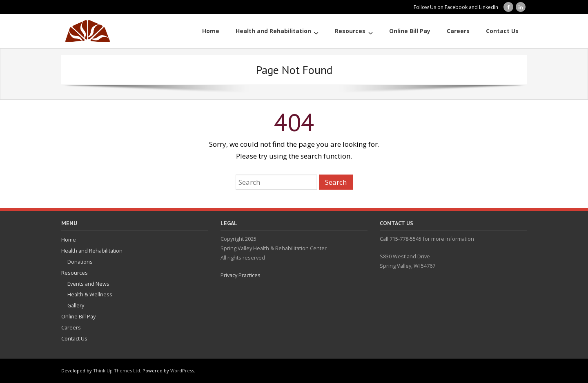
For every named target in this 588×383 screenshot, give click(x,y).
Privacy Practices (241, 275)
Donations (80, 262)
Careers (71, 327)
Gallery (76, 305)
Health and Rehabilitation (92, 251)
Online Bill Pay (78, 316)
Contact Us (74, 338)
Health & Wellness (90, 294)
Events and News (88, 284)
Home (69, 240)
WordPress (182, 371)
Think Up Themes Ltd (117, 371)
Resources (75, 273)
